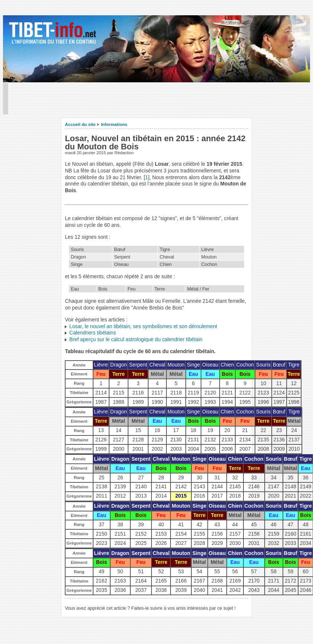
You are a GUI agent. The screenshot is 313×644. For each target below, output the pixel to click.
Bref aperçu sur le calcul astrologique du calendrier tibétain (136, 340)
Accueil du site (80, 124)
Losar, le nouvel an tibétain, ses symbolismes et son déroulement (143, 326)
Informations (114, 124)
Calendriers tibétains (92, 333)
